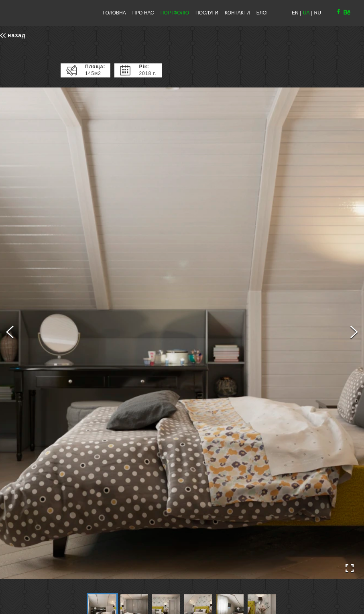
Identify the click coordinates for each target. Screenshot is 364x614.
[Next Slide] (354, 333)
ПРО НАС (143, 13)
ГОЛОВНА (115, 13)
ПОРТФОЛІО (175, 13)
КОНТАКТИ (237, 13)
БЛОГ (263, 13)
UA (306, 13)
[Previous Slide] (10, 333)
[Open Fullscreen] (350, 568)
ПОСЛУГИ (207, 13)
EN (295, 13)
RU (318, 13)
